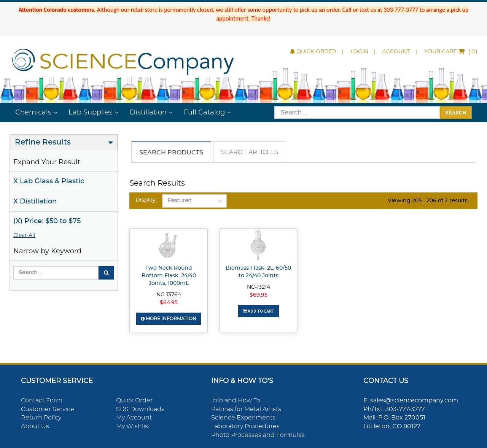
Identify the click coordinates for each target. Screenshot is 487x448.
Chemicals (33, 113)
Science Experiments (243, 418)
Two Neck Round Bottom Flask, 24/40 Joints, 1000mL (169, 276)
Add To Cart (259, 311)
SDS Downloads (140, 409)
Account (396, 52)
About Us (35, 426)
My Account (134, 418)
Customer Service (48, 409)
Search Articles (250, 152)
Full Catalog (204, 113)
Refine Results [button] (43, 142)
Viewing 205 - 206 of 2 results (428, 201)
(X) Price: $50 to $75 (47, 221)
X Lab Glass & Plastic (49, 181)
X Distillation (35, 202)
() (451, 52)
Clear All (24, 235)
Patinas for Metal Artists (246, 409)
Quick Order (313, 52)
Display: (146, 200)
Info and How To (236, 400)
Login (359, 52)
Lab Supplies (91, 113)
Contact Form (42, 400)
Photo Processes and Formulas (258, 435)
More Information (169, 319)
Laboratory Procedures (245, 426)
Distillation (148, 113)
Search (456, 112)
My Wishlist (133, 426)
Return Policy (41, 418)
